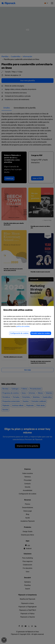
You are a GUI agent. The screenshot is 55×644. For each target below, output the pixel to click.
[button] (4, 640)
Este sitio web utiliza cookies (27, 311)
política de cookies (23, 326)
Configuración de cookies (19, 333)
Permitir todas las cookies (41, 333)
